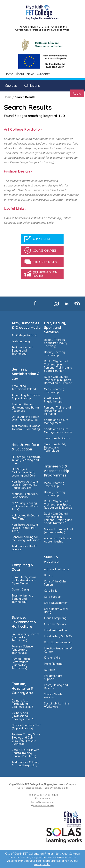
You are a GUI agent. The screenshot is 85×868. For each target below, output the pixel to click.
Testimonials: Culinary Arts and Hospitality (26, 764)
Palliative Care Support (53, 677)
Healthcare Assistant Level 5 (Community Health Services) (25, 485)
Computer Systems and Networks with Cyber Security (24, 580)
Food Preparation (55, 630)
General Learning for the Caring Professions (26, 539)
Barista (49, 575)
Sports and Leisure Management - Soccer (58, 431)
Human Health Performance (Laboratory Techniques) (21, 664)
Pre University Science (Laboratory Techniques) (26, 637)
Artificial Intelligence (57, 569)
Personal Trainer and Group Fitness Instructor (57, 411)
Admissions (32, 86)
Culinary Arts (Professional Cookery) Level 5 (23, 704)
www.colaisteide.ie (44, 805)
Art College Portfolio (25, 335)
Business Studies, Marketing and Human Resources (26, 408)
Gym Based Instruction (59, 642)
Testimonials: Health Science (24, 548)
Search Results (25, 97)
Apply (77, 93)
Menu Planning (53, 664)
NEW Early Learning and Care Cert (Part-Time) (25, 506)
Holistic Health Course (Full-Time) (26, 517)
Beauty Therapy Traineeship (54, 354)
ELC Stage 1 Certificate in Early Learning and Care (26, 460)
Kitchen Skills (52, 658)
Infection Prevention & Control (58, 650)
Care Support (53, 597)
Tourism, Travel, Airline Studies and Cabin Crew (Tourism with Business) (26, 739)
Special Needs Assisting (53, 696)
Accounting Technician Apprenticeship (26, 397)
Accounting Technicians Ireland (24, 388)
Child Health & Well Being (56, 610)
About (20, 74)
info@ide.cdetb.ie (43, 802)
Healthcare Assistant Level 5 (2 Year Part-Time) (25, 528)
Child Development (56, 603)
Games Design (21, 590)
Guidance (44, 74)
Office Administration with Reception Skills (25, 418)
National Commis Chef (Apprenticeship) (26, 727)
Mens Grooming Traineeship (54, 391)
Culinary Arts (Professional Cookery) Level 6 (23, 716)
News (31, 74)
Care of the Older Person (55, 583)
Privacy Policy (42, 864)
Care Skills (51, 591)
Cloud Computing (55, 618)
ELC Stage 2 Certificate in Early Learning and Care (24, 472)
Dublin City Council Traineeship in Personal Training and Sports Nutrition (58, 366)
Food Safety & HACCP (58, 636)
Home (9, 74)
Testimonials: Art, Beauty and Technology (23, 351)
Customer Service (55, 624)
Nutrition (50, 670)
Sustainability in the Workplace (57, 705)
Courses (11, 86)
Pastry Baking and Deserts (56, 687)
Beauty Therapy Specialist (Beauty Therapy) (56, 343)
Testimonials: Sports (57, 438)
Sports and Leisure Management (56, 421)
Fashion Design (22, 341)
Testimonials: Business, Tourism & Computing (26, 428)
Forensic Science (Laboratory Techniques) (22, 650)
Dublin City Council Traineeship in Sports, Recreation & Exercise (58, 380)
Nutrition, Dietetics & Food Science (25, 495)
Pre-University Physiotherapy (53, 400)
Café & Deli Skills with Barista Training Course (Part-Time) (25, 753)
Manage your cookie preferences (39, 861)
